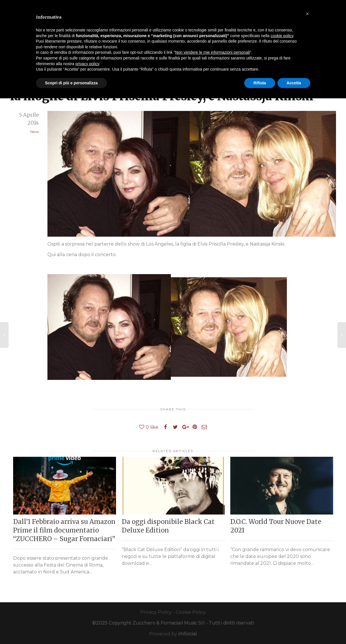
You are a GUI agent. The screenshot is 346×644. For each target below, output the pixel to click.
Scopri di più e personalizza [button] (71, 83)
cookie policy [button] (282, 36)
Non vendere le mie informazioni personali (212, 52)
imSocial (188, 634)
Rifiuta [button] (260, 83)
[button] (307, 14)
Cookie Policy (191, 612)
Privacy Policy (156, 612)
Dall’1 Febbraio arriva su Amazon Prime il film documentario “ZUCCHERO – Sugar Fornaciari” (64, 530)
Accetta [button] (294, 83)
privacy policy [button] (87, 64)
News (35, 132)
